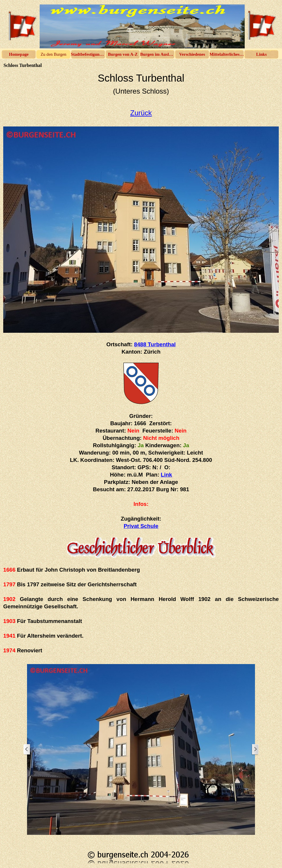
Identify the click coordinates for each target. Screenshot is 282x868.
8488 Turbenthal (155, 344)
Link (166, 475)
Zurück (141, 113)
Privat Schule (141, 526)
